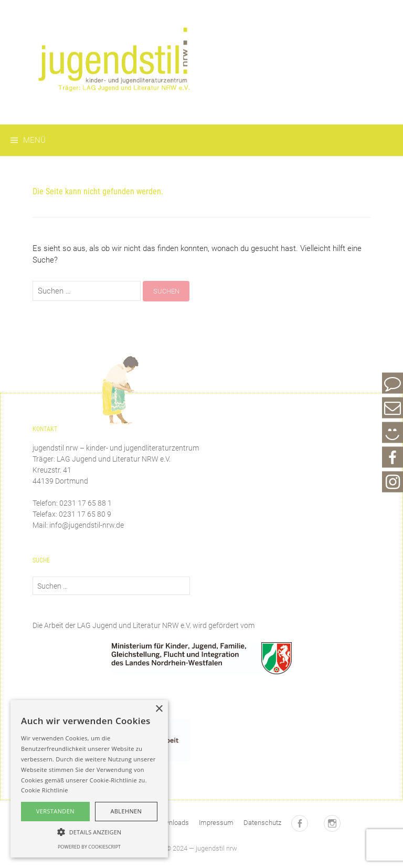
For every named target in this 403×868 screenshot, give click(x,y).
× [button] (159, 709)
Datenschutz (262, 823)
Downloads (172, 823)
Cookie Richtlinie (45, 790)
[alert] (89, 779)
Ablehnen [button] (126, 811)
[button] (89, 832)
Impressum (216, 823)
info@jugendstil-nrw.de (87, 525)
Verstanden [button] (55, 811)
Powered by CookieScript (89, 847)
